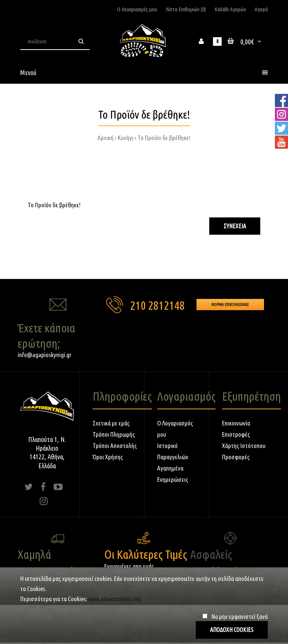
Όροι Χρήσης (108, 457)
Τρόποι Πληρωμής (114, 434)
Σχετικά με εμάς (111, 423)
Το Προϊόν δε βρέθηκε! (164, 138)
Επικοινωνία (236, 423)
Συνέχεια (235, 226)
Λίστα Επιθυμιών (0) (186, 9)
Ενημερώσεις (173, 479)
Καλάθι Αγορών (230, 9)
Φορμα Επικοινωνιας (230, 305)
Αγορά (261, 9)
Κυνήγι (126, 138)
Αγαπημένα (170, 468)
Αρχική (106, 138)
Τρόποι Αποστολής (115, 446)
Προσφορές (236, 457)
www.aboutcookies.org (114, 599)
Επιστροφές (236, 434)
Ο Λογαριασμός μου (137, 9)
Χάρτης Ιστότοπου (244, 446)
